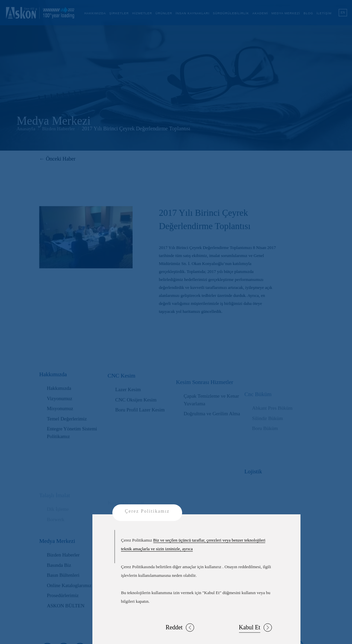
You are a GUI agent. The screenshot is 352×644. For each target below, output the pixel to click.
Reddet (180, 628)
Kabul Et (256, 628)
